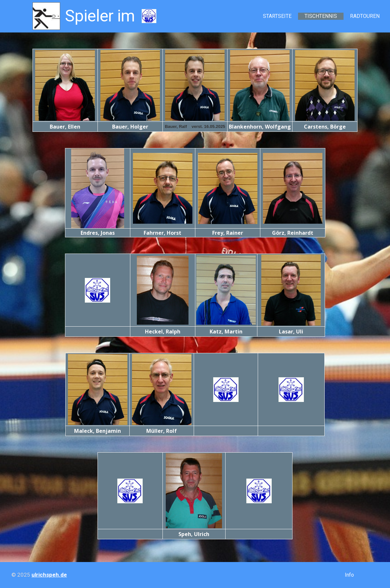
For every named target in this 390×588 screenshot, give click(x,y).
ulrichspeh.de (49, 575)
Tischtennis (321, 16)
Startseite (277, 16)
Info (349, 575)
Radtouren (365, 16)
